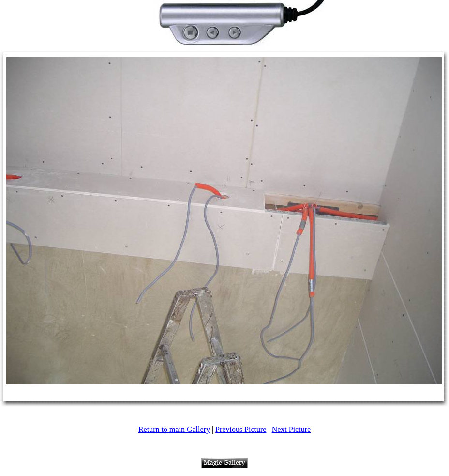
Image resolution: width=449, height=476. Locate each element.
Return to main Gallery (174, 429)
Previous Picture (241, 429)
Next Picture (291, 429)
